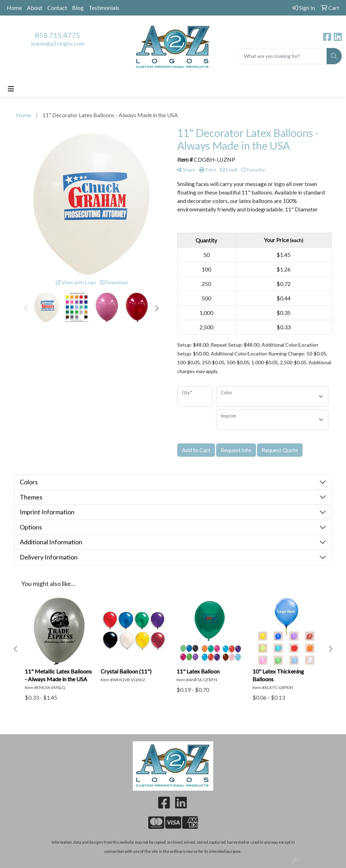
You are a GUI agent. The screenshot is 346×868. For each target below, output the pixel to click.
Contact (57, 8)
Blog (78, 8)
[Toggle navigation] (11, 89)
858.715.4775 (58, 35)
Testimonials (104, 8)
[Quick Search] (281, 56)
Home (14, 8)
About (35, 8)
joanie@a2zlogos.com (58, 43)
